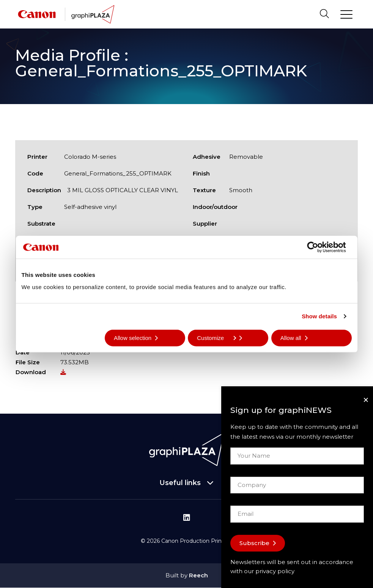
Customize (216, 337)
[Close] (366, 400)
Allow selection (133, 337)
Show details (319, 316)
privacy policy (275, 571)
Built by (187, 575)
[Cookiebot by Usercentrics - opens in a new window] (319, 247)
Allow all (291, 337)
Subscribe (254, 543)
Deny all (41, 337)
